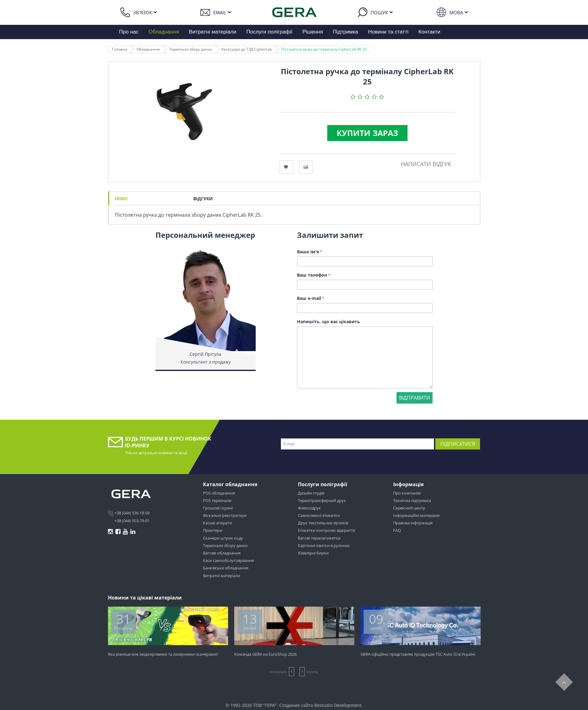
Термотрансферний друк (322, 500)
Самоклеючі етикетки (319, 515)
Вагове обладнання (222, 553)
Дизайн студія (311, 493)
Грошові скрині (218, 508)
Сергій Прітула (205, 354)
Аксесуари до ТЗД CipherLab (247, 49)
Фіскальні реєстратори (225, 515)
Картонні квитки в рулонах (324, 545)
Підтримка (346, 32)
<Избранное (286, 167)
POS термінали (217, 500)
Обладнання (164, 32)
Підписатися (458, 444)
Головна (120, 49)
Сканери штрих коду (223, 538)
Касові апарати (217, 523)
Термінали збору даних (191, 49)
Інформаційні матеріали (416, 515)
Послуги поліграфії (269, 32)
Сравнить (306, 167)
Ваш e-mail (309, 298)
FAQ (397, 530)
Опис (121, 199)
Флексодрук (309, 508)
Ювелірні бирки (313, 553)
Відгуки (203, 199)
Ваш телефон (312, 275)
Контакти (429, 32)
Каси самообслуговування (228, 560)
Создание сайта (296, 705)
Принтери (213, 530)
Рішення (312, 32)
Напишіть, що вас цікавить (328, 321)
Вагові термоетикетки (319, 538)
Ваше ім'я (308, 252)
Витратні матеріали (213, 32)
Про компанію (407, 493)
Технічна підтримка (412, 500)
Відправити (415, 398)
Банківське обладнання (226, 568)
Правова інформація (413, 523)
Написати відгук (426, 164)
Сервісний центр (409, 508)
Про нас (129, 32)
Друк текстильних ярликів (323, 523)
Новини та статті (388, 32)
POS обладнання (219, 493)
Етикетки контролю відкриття (326, 530)
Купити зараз (367, 133)
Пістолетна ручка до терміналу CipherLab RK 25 (324, 49)
